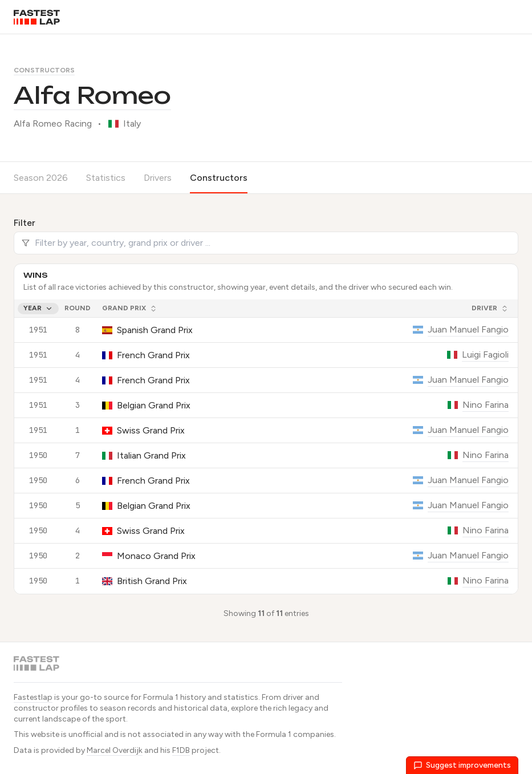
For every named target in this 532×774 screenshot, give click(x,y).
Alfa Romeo (92, 95)
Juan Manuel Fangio (468, 329)
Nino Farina (486, 405)
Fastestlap (33, 697)
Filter (25, 223)
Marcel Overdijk (115, 750)
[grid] (266, 447)
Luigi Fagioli (485, 354)
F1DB (181, 750)
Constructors (44, 70)
